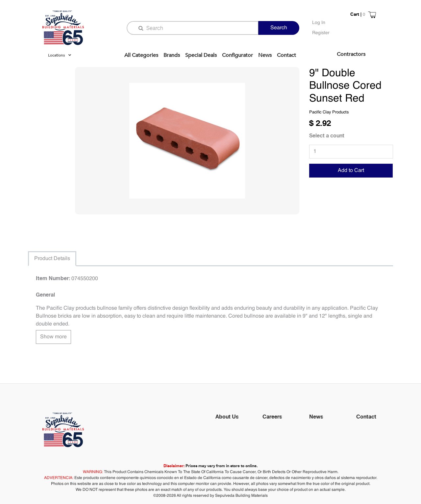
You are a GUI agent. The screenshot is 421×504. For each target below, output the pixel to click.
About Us (227, 417)
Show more (53, 337)
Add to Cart (351, 171)
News (265, 55)
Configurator (237, 55)
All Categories (141, 55)
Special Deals (201, 55)
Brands (172, 55)
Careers (272, 417)
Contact (286, 55)
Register (321, 33)
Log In (319, 23)
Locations (56, 55)
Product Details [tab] (52, 259)
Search (279, 28)
